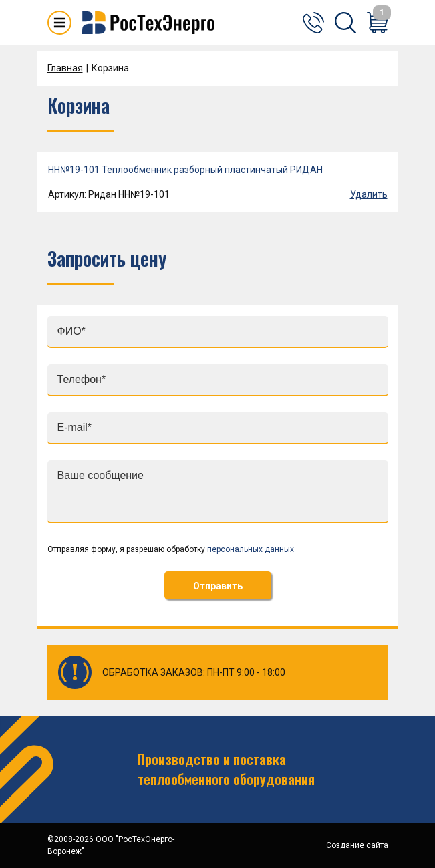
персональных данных (251, 549)
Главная (65, 68)
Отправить (218, 586)
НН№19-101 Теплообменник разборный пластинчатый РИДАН (185, 170)
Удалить (369, 194)
